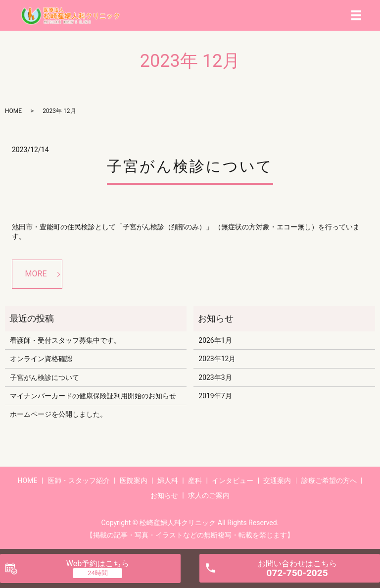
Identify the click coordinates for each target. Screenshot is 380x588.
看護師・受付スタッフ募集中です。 (65, 340)
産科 (195, 481)
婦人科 (168, 481)
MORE (36, 274)
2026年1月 (215, 340)
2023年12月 (217, 359)
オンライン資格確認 (41, 359)
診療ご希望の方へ (329, 481)
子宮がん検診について (190, 166)
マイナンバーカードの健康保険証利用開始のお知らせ (93, 396)
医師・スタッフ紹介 (79, 481)
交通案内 (277, 481)
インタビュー (233, 481)
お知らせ (164, 495)
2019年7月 (215, 396)
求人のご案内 (209, 495)
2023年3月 (215, 377)
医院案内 (134, 481)
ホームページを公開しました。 (58, 414)
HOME (13, 111)
